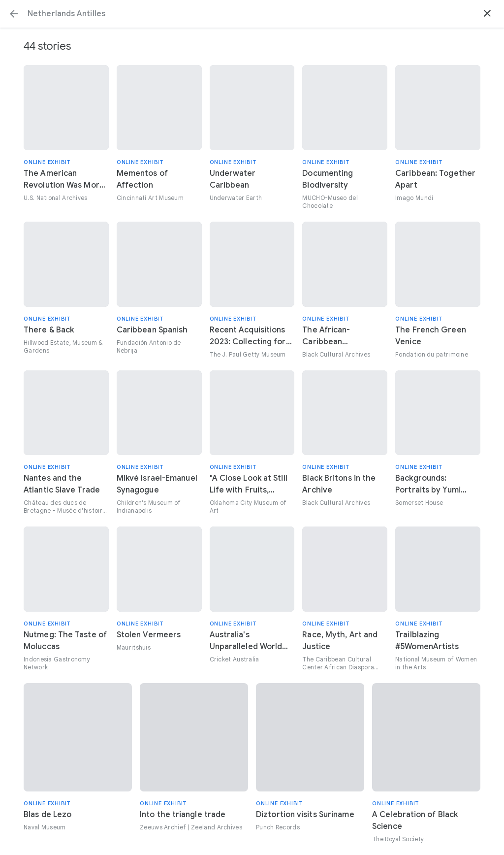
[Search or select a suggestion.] (252, 14)
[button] (14, 14)
